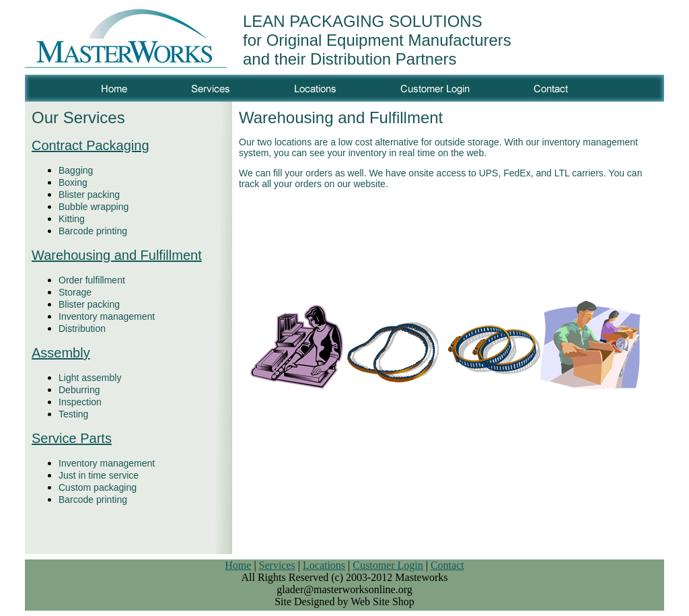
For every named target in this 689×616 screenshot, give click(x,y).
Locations (324, 565)
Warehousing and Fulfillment (117, 255)
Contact (447, 565)
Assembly (61, 353)
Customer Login (388, 565)
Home (238, 565)
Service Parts (72, 438)
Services (277, 565)
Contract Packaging (90, 145)
